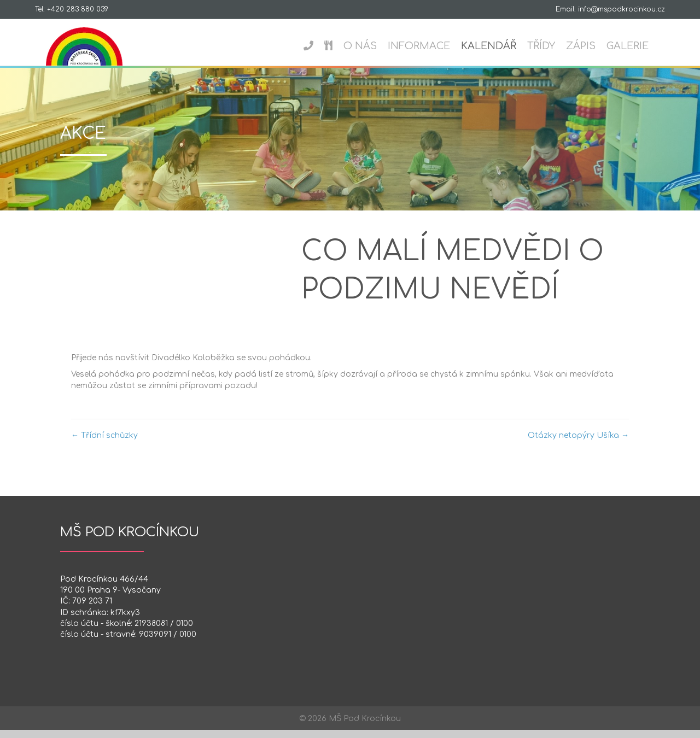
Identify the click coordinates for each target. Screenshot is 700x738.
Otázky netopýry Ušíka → (578, 444)
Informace (430, 46)
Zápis (592, 46)
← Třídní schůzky (104, 444)
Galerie (638, 46)
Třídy (552, 46)
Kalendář (500, 46)
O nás (371, 46)
